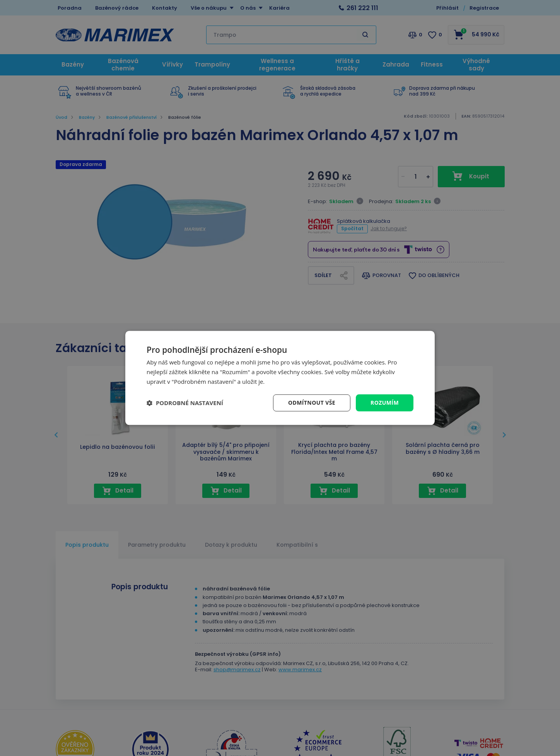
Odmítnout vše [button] (312, 403)
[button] (185, 403)
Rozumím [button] (385, 403)
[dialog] (280, 378)
